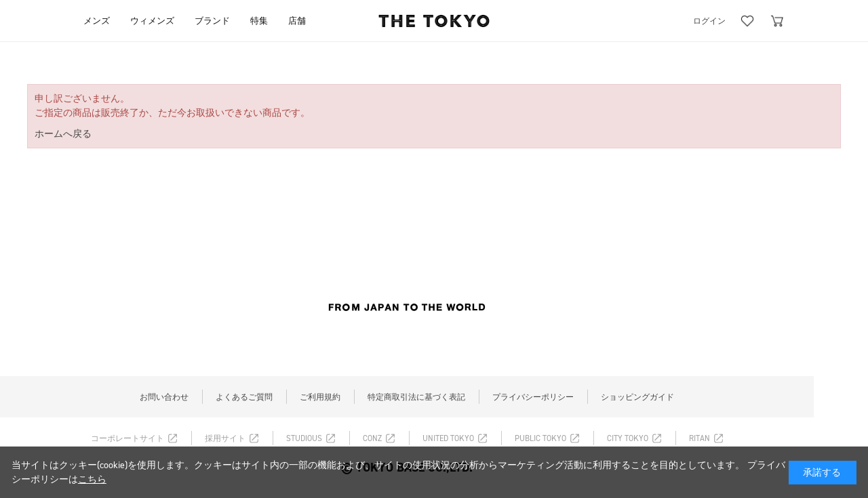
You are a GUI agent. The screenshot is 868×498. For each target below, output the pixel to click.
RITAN (699, 438)
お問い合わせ (164, 397)
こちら (92, 479)
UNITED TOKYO (448, 438)
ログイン (709, 21)
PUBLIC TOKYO (540, 438)
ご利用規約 (320, 397)
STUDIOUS (304, 438)
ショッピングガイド (637, 397)
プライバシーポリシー (533, 397)
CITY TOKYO (628, 438)
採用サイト (225, 438)
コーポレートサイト (127, 438)
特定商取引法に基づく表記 (416, 397)
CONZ (372, 438)
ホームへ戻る (63, 134)
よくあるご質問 (244, 397)
